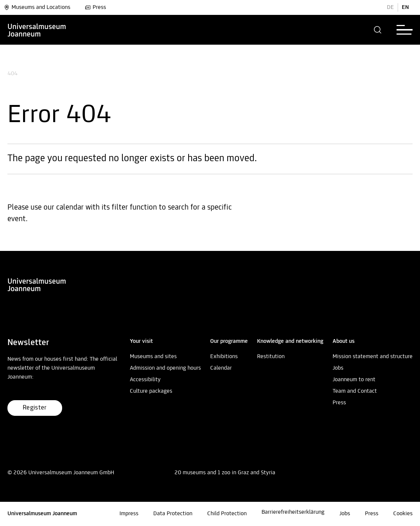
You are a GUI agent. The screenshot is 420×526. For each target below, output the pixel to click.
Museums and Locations (37, 7)
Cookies (403, 514)
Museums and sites (153, 357)
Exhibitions (224, 357)
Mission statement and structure (373, 357)
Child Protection (227, 514)
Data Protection (173, 514)
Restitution (271, 357)
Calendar (221, 368)
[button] (378, 30)
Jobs (338, 368)
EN (405, 7)
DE (390, 7)
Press (95, 7)
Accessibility (145, 380)
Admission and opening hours (165, 368)
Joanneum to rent (354, 380)
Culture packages (151, 391)
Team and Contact (355, 391)
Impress (129, 514)
